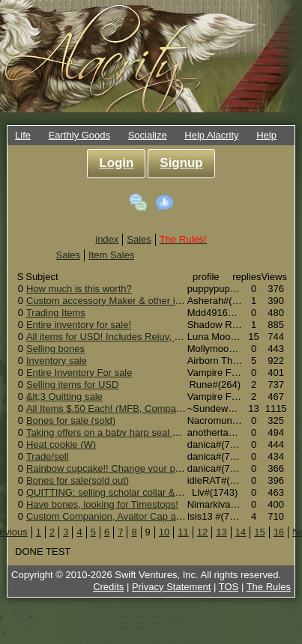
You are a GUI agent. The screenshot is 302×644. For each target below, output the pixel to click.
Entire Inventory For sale (79, 373)
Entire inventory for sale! (79, 325)
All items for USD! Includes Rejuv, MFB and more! (134, 337)
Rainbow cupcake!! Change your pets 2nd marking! (137, 468)
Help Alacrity (211, 135)
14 (241, 532)
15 (259, 532)
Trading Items (56, 313)
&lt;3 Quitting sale (64, 397)
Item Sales (111, 255)
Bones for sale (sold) (71, 420)
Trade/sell (48, 456)
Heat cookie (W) (61, 444)
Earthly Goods (79, 135)
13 (221, 532)
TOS (229, 587)
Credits (108, 587)
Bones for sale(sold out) (78, 480)
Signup (181, 163)
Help (266, 135)
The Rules (269, 587)
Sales (139, 239)
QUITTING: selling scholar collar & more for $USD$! (139, 492)
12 (202, 532)
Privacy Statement (172, 587)
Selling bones (55, 349)
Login (116, 163)
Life (23, 135)
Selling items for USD (73, 385)
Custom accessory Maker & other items (111, 301)
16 (279, 532)
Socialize (148, 135)
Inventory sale (57, 361)
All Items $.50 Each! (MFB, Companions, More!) (130, 408)
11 (183, 532)
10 (164, 532)
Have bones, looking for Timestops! (102, 504)
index (107, 239)
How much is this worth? (79, 289)
